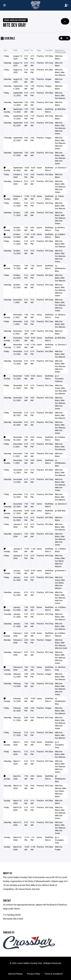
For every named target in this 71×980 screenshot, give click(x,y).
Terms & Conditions (54, 974)
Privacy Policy (34, 974)
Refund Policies (15, 974)
